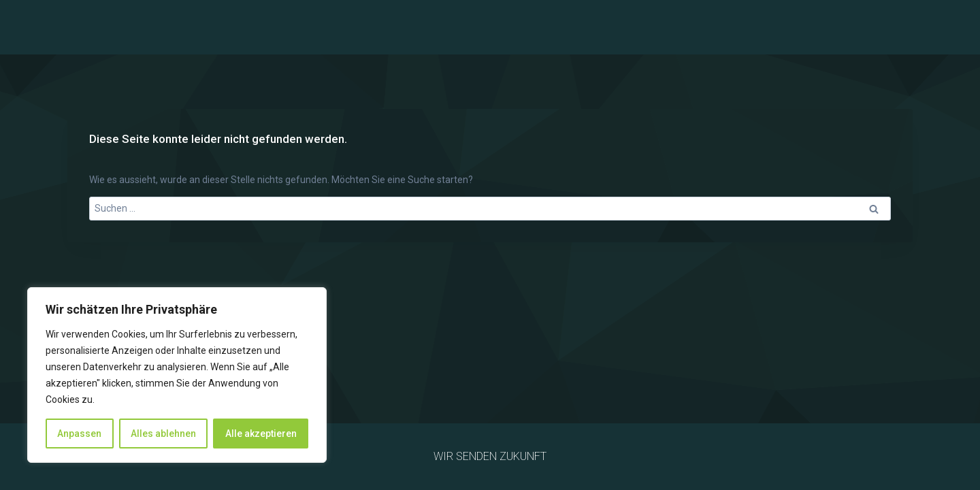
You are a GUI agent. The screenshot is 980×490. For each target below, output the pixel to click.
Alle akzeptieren (261, 434)
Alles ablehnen (163, 434)
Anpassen (79, 434)
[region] (177, 375)
